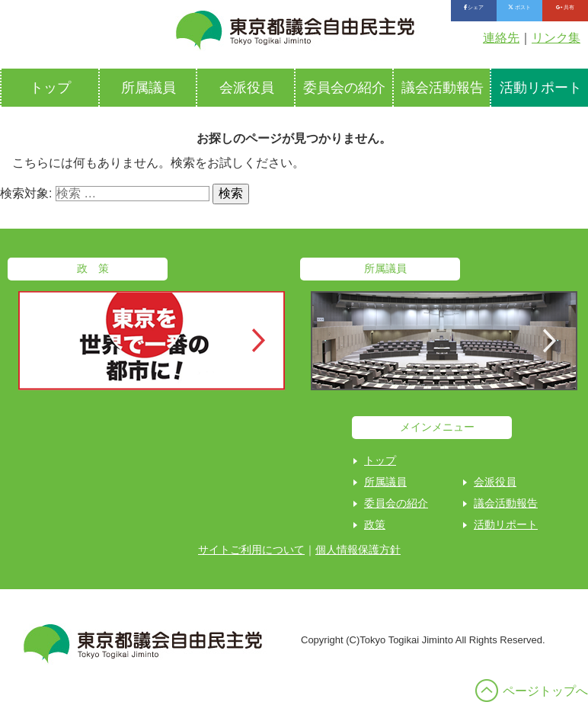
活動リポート (506, 524)
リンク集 (556, 38)
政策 (375, 524)
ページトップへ (545, 691)
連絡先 (501, 38)
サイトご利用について (251, 550)
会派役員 (247, 88)
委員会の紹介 (344, 88)
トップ (50, 88)
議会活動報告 (443, 88)
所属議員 (149, 88)
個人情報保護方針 (358, 550)
